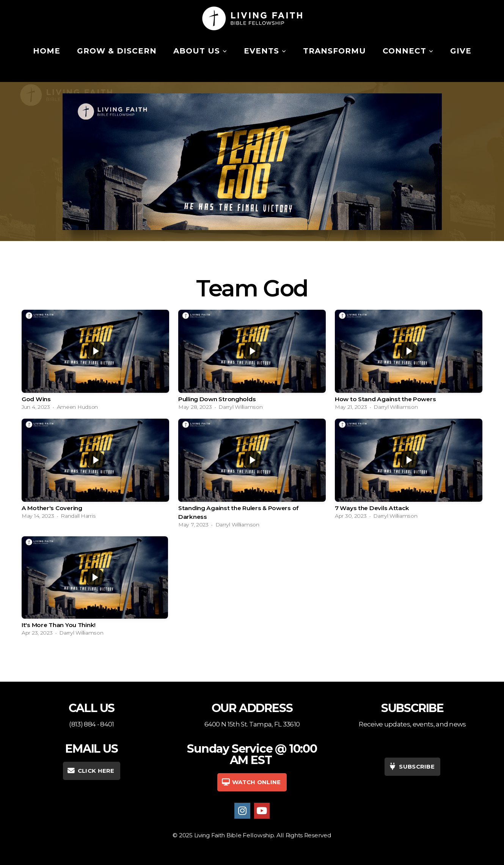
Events (265, 51)
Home (47, 51)
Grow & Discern (117, 51)
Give (461, 51)
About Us (200, 51)
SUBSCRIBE (411, 767)
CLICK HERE (90, 771)
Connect (408, 51)
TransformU (334, 51)
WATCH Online (251, 782)
